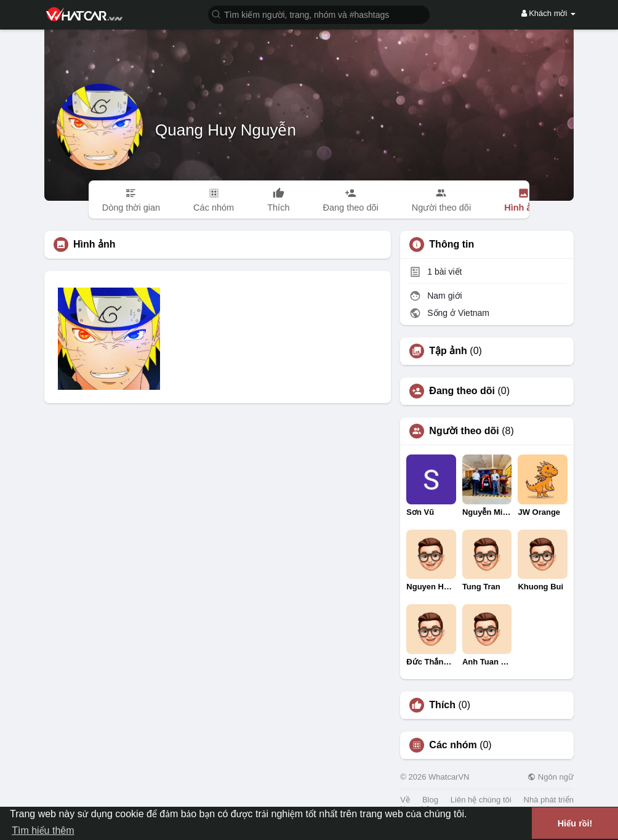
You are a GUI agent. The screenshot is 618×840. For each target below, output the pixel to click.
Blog (430, 800)
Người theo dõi (464, 431)
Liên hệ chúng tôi (481, 800)
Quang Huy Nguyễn (226, 130)
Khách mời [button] (548, 13)
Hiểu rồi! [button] (575, 823)
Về (405, 800)
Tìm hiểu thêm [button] (43, 830)
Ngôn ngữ (551, 777)
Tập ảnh (448, 351)
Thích (442, 705)
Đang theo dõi (462, 391)
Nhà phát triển (549, 800)
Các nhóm (453, 745)
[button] (319, 14)
